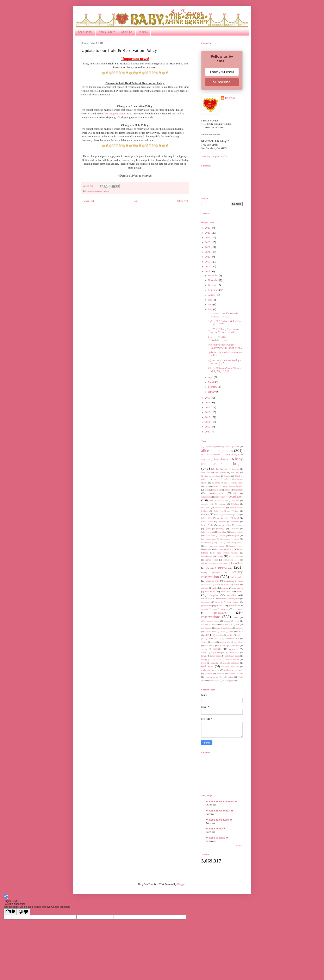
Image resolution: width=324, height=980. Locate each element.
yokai (232, 680)
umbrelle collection (231, 663)
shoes (213, 642)
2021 (208, 252)
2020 (208, 257)
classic (227, 490)
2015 (208, 403)
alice (237, 446)
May (211, 309)
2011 (208, 422)
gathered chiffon (224, 525)
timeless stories (232, 659)
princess (225, 609)
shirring (204, 642)
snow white (225, 642)
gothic (208, 529)
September (214, 290)
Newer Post (88, 201)
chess (207, 490)
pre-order (233, 606)
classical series (216, 493)
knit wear (208, 549)
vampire (208, 673)
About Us (127, 32)
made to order (213, 581)
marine (236, 584)
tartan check (216, 656)
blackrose (235, 472)
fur (212, 525)
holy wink (218, 542)
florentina (235, 522)
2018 (208, 266)
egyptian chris (207, 504)
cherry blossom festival (232, 486)
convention (220, 497)
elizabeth (205, 507)
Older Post (183, 201)
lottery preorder (210, 573)
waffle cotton (228, 677)
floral (236, 518)
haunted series (210, 535)
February (213, 387)
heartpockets (225, 539)
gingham (239, 525)
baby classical (221, 459)
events (205, 514)
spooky (204, 649)
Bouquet (227, 476)
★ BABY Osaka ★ (216, 829)
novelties (232, 595)
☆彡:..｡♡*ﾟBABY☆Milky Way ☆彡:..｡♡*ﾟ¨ (224, 323)
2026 (208, 228)
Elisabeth (235, 504)
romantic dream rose (210, 624)
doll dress (236, 501)
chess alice (217, 490)
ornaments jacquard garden (229, 599)
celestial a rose (237, 483)
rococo (237, 621)
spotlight (217, 649)
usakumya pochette (210, 670)
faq (218, 518)
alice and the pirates (217, 451)
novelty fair (207, 599)
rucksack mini (210, 631)
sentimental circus (232, 638)
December (213, 276)
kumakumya (207, 556)
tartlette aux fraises (232, 656)
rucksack (239, 628)
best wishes (221, 472)
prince (214, 609)
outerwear (206, 602)
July (210, 300)
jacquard (229, 542)
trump (204, 663)
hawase (222, 535)
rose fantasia (206, 628)
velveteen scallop (236, 673)
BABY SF (230, 98)
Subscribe (222, 82)
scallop (230, 635)
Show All (239, 845)
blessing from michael (210, 476)
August (212, 295)
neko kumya (237, 588)
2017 (208, 271)
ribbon (236, 617)
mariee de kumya (222, 584)
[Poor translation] (23, 912)
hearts (237, 539)
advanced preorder (213, 446)
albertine (228, 446)
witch (225, 680)
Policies (143, 32)
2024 (208, 238)
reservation (221, 613)
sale (207, 635)
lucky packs (236, 577)
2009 (208, 432)
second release (214, 638)
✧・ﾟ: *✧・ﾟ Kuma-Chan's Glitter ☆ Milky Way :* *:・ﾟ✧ (225, 370)
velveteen (221, 673)
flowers (204, 525)
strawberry (233, 649)
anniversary (231, 455)
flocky (227, 518)
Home (136, 201)
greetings (220, 529)
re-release (238, 609)
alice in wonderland (211, 455)
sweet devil (234, 653)
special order (209, 646)
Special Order (107, 32)
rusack (222, 631)
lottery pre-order (219, 567)
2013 (208, 412)
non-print (213, 595)
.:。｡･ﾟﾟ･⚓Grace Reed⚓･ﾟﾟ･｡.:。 (218, 338)
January (212, 392)
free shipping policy (115, 113)
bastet (226, 469)
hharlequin (205, 542)
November (214, 280)
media (215, 588)
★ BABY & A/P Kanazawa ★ (221, 802)
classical (238, 490)
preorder (205, 609)
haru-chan (222, 532)
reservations (104, 191)
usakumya (207, 666)
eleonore (222, 504)
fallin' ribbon (207, 518)
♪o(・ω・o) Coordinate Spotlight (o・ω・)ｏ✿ (224, 362)
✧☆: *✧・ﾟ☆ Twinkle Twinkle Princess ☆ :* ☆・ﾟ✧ (223, 315)
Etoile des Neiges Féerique (226, 511)
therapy (204, 659)
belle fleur (206, 472)
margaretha (229, 581)
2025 (208, 233)
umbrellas (214, 663)
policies (94, 191)
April (211, 377)
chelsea (215, 486)
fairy (238, 515)
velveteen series (211, 677)
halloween (234, 529)
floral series (207, 521)
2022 (208, 247)
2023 (208, 242)
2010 (208, 427)
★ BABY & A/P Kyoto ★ (219, 820)
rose (237, 624)
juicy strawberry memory (215, 546)
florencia (222, 522)
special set (222, 646)
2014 (208, 407)
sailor (231, 631)
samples (219, 635)
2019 (208, 262)
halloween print (208, 532)
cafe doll (216, 479)
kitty (241, 546)
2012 (208, 417)
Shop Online (85, 32)
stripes (204, 653)
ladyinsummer (207, 563)
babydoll (215, 469)
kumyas (226, 560)
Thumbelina (216, 659)
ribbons (227, 621)
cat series (216, 483)
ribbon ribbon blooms (210, 621)
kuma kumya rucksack (227, 553)
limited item (237, 563)
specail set (238, 642)
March (212, 382)
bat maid (236, 469)
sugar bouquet (218, 652)
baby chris (206, 459)
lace (237, 560)
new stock (226, 592)
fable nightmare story (224, 515)
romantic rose (227, 624)
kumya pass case (236, 556)
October (212, 285)
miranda (225, 588)
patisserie (219, 602)
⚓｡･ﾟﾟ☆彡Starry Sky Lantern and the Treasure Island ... (223, 331)
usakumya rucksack (233, 670)
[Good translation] (10, 912)
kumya (220, 556)
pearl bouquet (233, 602)
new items (210, 592)
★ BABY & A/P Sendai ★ (219, 811)
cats (226, 483)
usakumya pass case (230, 667)
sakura (240, 631)
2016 (208, 398)
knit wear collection (224, 549)
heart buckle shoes (209, 539)
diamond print (223, 501)
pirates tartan (206, 606)
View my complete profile (214, 157)
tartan (204, 656)
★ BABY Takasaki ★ (217, 838)
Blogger (181, 884)
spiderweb (235, 645)
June (211, 304)
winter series (214, 680)
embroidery (220, 508)
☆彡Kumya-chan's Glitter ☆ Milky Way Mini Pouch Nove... (225, 346)
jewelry (240, 542)
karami (232, 546)
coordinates (236, 497)
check (206, 486)
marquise (205, 588)
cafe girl (228, 479)
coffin (236, 493)
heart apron (234, 535)
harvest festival (236, 532)
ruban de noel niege (223, 628)
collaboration (207, 497)
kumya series (211, 560)
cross (211, 500)
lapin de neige (222, 563)
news (239, 591)
